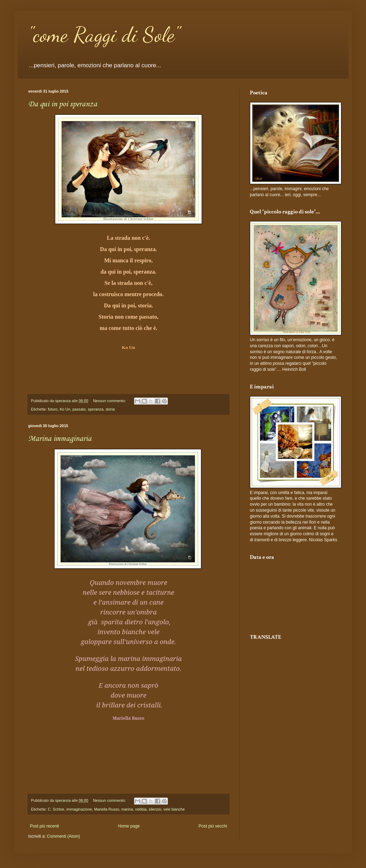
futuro (53, 409)
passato (79, 409)
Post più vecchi (213, 826)
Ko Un (65, 409)
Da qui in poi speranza (63, 104)
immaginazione (79, 809)
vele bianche (174, 809)
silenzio (155, 809)
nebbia (141, 809)
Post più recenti (45, 826)
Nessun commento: (110, 401)
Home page (129, 826)
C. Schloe (56, 809)
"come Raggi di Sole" (104, 35)
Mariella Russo (106, 809)
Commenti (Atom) (63, 836)
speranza (95, 409)
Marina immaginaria (60, 439)
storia (110, 409)
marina (127, 809)
